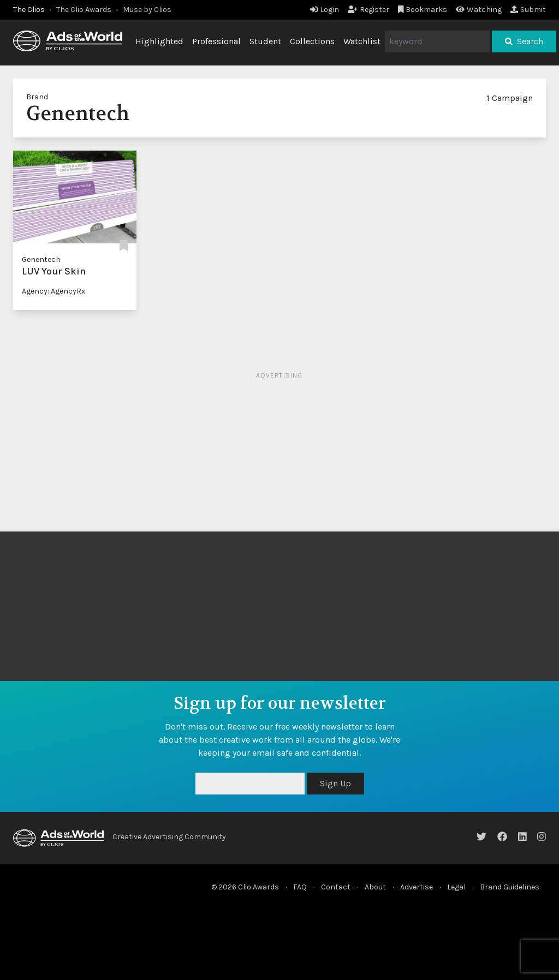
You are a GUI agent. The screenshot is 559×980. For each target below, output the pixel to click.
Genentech (41, 259)
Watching (479, 10)
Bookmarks (423, 10)
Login (325, 10)
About (375, 887)
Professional (216, 41)
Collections (312, 41)
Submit (528, 10)
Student (265, 41)
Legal (456, 887)
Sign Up (335, 783)
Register (368, 10)
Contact (336, 887)
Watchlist (362, 41)
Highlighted (159, 41)
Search (524, 41)
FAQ (300, 887)
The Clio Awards (84, 10)
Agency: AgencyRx (53, 291)
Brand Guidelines (510, 887)
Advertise (417, 887)
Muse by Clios (147, 10)
